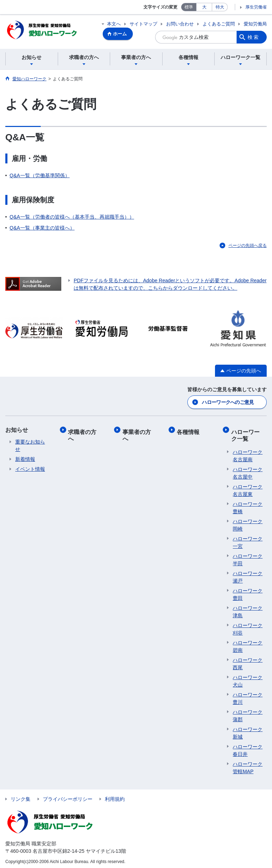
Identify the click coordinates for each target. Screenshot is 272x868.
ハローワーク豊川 (248, 696)
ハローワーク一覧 (247, 434)
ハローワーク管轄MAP (248, 765)
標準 (189, 7)
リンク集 (21, 796)
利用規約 (115, 796)
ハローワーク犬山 (248, 678)
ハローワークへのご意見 (228, 403)
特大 (220, 7)
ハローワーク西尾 (248, 661)
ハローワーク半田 (248, 557)
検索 (254, 37)
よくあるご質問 (219, 24)
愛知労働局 (255, 24)
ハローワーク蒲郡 (248, 713)
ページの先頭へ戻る (248, 247)
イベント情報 (30, 469)
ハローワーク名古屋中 (248, 470)
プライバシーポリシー (68, 796)
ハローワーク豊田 (248, 592)
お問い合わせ (180, 24)
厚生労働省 (256, 7)
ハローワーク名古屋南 (248, 453)
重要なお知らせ (30, 446)
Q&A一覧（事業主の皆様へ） (42, 229)
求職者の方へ (84, 434)
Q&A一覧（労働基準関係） (40, 177)
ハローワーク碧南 (248, 644)
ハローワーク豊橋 (248, 505)
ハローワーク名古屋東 (248, 488)
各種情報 (190, 430)
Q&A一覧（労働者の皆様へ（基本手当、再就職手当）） (72, 218)
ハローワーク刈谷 (248, 626)
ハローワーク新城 (248, 730)
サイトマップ (143, 24)
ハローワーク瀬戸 (248, 574)
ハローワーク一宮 (248, 540)
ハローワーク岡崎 (248, 522)
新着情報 (25, 459)
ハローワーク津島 (248, 609)
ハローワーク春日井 (248, 748)
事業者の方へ (138, 434)
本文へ (114, 24)
